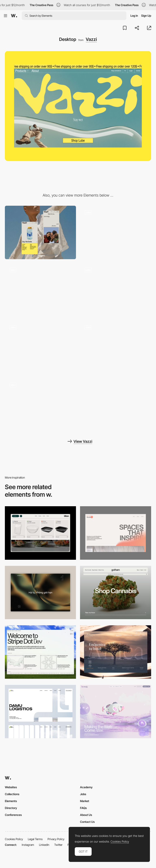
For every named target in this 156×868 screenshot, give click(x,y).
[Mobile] (40, 232)
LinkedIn (44, 845)
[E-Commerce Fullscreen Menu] (116, 347)
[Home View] (40, 593)
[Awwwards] (14, 16)
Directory (11, 808)
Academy (86, 787)
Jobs (83, 794)
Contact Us (87, 822)
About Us (86, 815)
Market (85, 801)
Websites (11, 787)
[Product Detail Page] (40, 347)
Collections (12, 794)
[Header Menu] (40, 533)
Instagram (28, 845)
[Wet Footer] (40, 405)
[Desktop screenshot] (40, 712)
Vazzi (91, 39)
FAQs (83, 808)
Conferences (13, 815)
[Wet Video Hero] (40, 290)
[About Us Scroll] (116, 290)
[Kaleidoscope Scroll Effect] (116, 232)
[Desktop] (116, 533)
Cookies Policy (14, 839)
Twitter (58, 845)
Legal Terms (35, 839)
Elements (11, 801)
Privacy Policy (56, 839)
